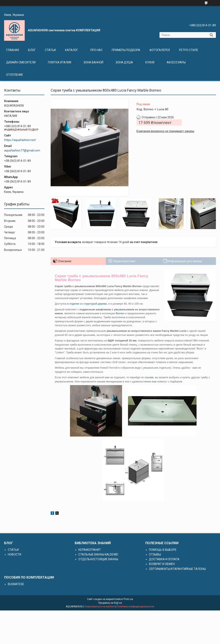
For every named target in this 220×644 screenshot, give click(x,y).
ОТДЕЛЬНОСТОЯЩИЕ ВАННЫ (98, 559)
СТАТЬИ (50, 50)
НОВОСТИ (15, 554)
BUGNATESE (16, 584)
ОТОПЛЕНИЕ (15, 75)
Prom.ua (128, 599)
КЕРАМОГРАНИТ (90, 550)
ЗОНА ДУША (124, 62)
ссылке (149, 377)
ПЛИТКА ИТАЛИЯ (60, 62)
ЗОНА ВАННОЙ (93, 62)
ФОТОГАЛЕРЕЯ (160, 50)
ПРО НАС (96, 50)
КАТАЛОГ (72, 50)
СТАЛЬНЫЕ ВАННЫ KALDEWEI (98, 554)
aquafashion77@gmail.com (22, 150)
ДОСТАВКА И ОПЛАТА (164, 559)
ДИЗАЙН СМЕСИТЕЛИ (21, 62)
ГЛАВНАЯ (13, 50)
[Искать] (211, 35)
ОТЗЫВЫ (155, 554)
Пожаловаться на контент (100, 607)
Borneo (120, 313)
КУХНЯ (150, 62)
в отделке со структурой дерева (87, 304)
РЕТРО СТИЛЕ (189, 50)
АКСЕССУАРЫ (176, 62)
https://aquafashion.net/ (20, 140)
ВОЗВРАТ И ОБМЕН (162, 564)
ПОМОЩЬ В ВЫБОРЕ (163, 550)
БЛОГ (32, 50)
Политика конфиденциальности (135, 607)
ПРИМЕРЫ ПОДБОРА (126, 50)
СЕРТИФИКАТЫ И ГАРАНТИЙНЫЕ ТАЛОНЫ (177, 569)
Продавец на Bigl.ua (110, 603)
